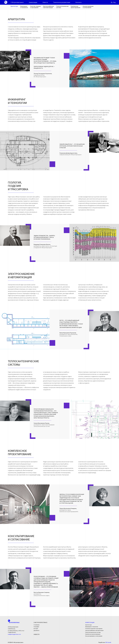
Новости (45, 2)
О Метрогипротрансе (17, 2)
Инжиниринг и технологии (24, 7)
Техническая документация (62, 2)
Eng (114, 2)
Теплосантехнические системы (62, 7)
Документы (36, 630)
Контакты (78, 2)
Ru (112, 2)
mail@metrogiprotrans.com (14, 634)
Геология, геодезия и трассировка (35, 7)
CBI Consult (108, 642)
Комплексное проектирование (76, 7)
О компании (37, 625)
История (36, 629)
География (36, 627)
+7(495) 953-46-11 (12, 632)
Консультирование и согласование (88, 7)
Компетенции (33, 2)
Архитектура (14, 6)
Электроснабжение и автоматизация (48, 7)
